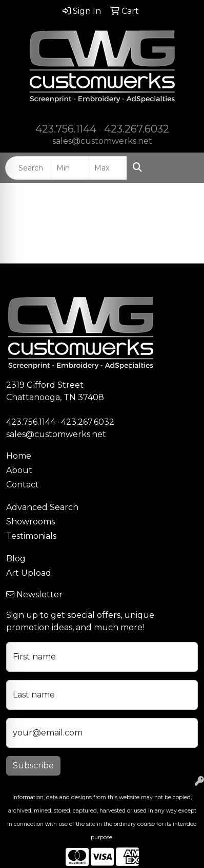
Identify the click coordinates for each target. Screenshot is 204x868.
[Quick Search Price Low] (70, 168)
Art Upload (29, 573)
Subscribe (33, 766)
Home (19, 456)
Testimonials (31, 536)
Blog (16, 559)
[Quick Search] (28, 168)
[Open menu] (183, 168)
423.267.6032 (137, 129)
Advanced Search (42, 507)
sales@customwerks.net (102, 141)
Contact (23, 485)
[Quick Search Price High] (108, 168)
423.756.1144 (66, 129)
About (19, 470)
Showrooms (30, 522)
